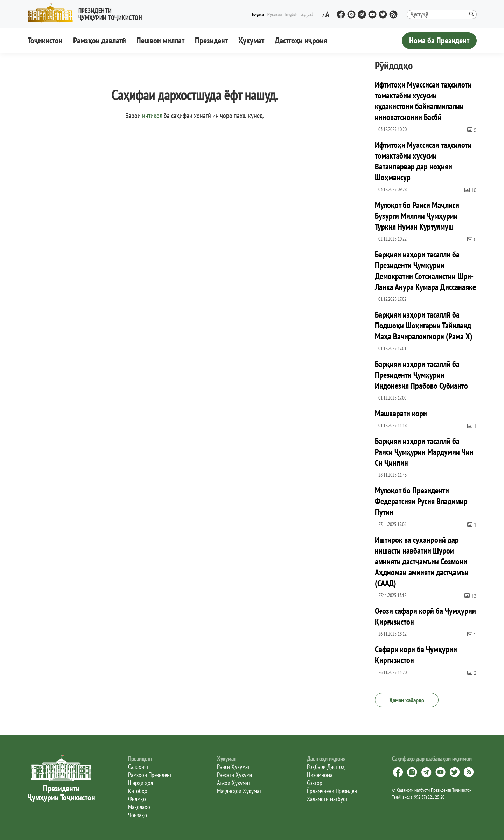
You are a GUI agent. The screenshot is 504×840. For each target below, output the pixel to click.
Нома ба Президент (439, 40)
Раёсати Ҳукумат (236, 775)
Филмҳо (137, 799)
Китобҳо (138, 791)
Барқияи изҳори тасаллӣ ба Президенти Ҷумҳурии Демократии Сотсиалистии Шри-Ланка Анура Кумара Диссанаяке (425, 271)
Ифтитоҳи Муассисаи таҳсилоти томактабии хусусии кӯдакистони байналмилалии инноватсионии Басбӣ (423, 101)
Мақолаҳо (139, 807)
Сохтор (315, 783)
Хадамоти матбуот (327, 799)
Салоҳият (138, 767)
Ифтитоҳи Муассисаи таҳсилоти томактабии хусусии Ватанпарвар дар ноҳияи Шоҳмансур (423, 161)
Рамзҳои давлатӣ (100, 40)
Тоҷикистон (45, 40)
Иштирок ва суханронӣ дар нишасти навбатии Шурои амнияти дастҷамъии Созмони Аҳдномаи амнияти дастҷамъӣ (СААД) (422, 561)
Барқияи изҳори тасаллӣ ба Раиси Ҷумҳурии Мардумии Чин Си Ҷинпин (424, 452)
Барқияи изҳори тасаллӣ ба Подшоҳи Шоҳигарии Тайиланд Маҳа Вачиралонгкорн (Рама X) (424, 325)
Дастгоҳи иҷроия (301, 40)
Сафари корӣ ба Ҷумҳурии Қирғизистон (416, 655)
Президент (211, 40)
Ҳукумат (251, 40)
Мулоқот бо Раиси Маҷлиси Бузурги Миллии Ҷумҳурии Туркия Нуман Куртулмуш (417, 216)
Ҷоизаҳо (138, 815)
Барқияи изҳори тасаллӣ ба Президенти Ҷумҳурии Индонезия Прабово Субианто (421, 375)
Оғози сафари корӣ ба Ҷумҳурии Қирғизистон (425, 616)
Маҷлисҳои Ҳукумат (239, 791)
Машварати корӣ (401, 413)
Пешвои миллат (160, 40)
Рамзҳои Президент (150, 775)
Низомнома (320, 775)
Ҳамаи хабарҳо (407, 700)
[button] (88, 13)
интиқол (152, 116)
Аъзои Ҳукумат (234, 783)
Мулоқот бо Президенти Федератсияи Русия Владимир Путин (421, 501)
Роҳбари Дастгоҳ (326, 767)
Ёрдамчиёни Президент (333, 791)
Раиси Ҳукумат (233, 767)
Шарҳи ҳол (141, 783)
